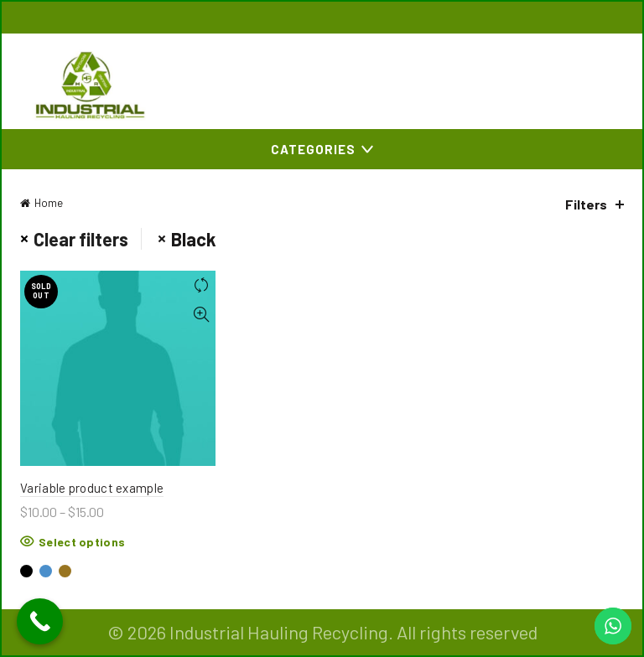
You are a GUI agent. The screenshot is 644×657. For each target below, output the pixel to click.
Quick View (201, 315)
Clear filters (81, 239)
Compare (201, 285)
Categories (313, 149)
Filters (586, 204)
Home (49, 203)
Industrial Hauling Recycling (279, 632)
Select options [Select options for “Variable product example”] (82, 542)
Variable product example (92, 488)
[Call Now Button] (40, 621)
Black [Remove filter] (194, 239)
